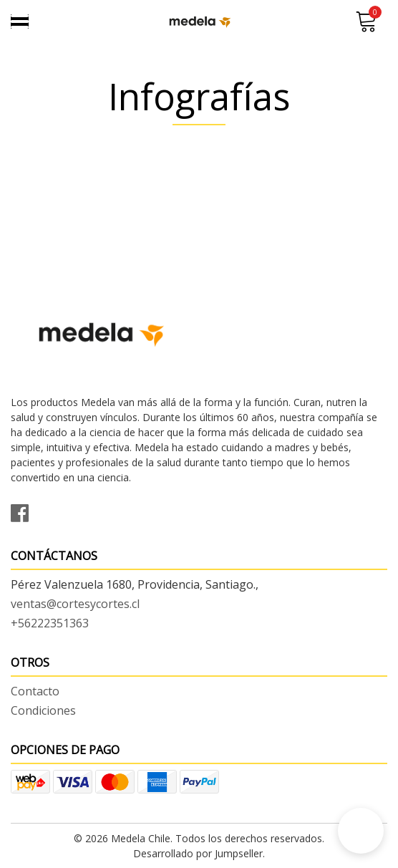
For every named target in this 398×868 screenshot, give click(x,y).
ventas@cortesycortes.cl (75, 604)
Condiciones (43, 710)
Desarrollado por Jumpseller (198, 853)
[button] (361, 831)
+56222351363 (50, 623)
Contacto (35, 691)
